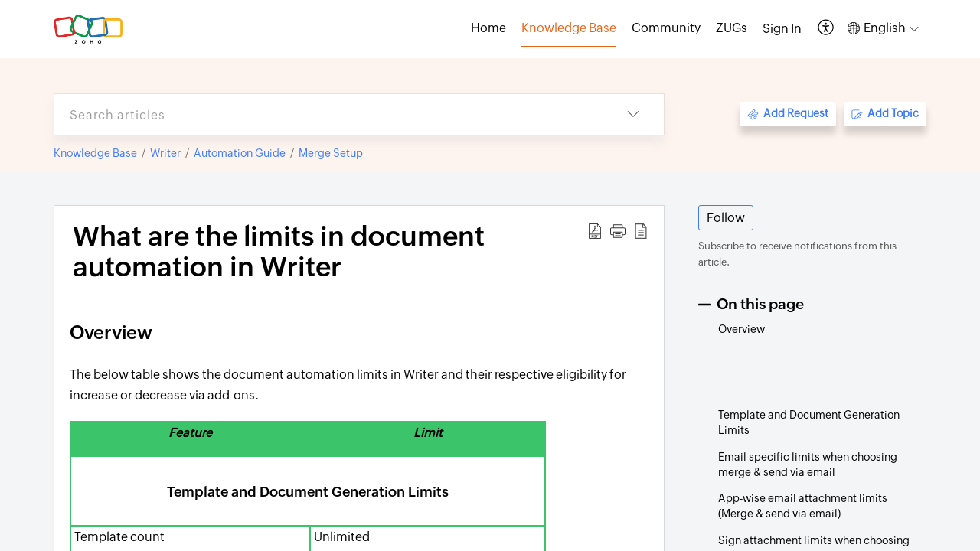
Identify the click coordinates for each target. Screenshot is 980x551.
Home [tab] (488, 28)
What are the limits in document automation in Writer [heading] (279, 252)
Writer (165, 153)
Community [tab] (666, 28)
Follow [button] (726, 218)
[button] (826, 29)
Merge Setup (331, 153)
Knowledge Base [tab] (569, 28)
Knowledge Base (95, 153)
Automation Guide (240, 153)
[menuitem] (782, 29)
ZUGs (732, 28)
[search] (328, 114)
